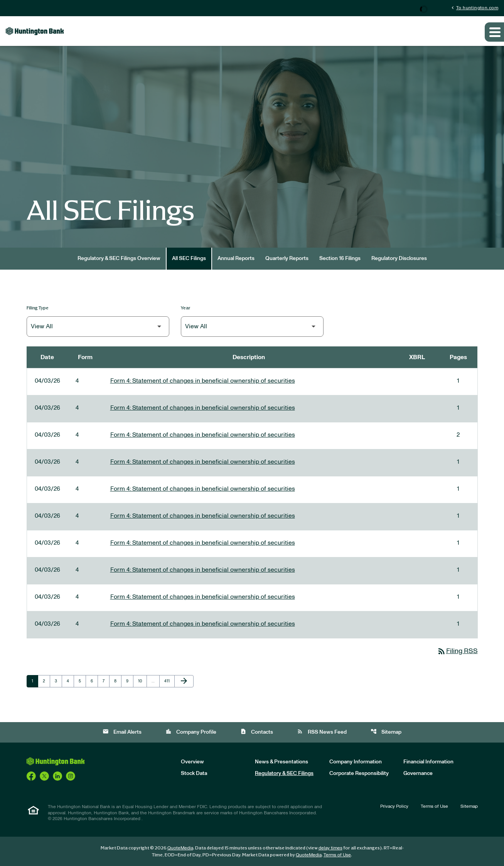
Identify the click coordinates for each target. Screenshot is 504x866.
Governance (418, 773)
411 (169, 681)
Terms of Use (434, 806)
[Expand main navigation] (494, 32)
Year (186, 308)
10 (142, 681)
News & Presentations (281, 762)
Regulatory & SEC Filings (284, 773)
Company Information (356, 762)
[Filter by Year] (252, 327)
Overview (192, 762)
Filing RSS (457, 651)
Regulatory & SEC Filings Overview (119, 258)
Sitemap (386, 732)
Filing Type (38, 308)
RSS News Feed (322, 732)
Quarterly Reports (287, 258)
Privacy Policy (394, 806)
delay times (330, 848)
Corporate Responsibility (359, 773)
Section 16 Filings (340, 258)
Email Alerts (122, 732)
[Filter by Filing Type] (98, 327)
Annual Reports (236, 258)
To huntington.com (474, 8)
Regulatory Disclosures (399, 258)
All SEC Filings (189, 258)
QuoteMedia (180, 848)
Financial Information (428, 762)
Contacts (257, 732)
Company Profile (191, 732)
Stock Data (194, 773)
